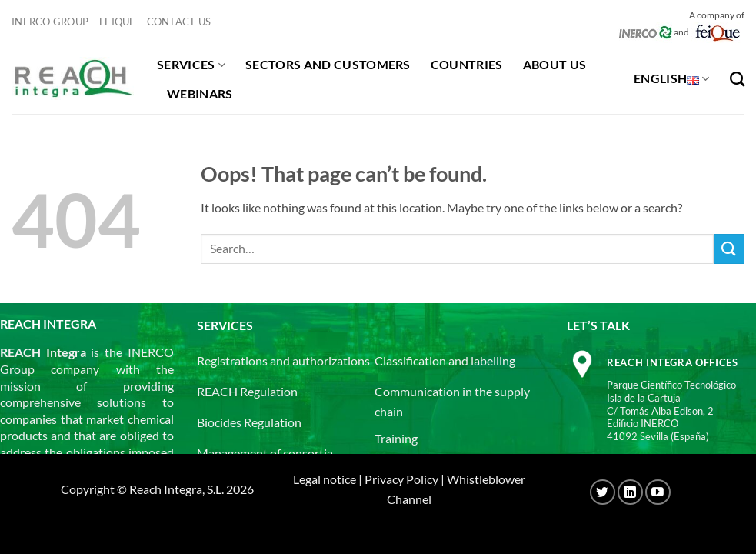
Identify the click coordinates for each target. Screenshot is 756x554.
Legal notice (325, 479)
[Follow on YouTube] (658, 492)
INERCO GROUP (50, 22)
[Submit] (729, 249)
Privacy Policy (401, 479)
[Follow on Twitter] (603, 492)
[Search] (737, 79)
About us (555, 64)
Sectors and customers (328, 64)
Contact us (179, 22)
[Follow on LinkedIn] (630, 492)
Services (191, 65)
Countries (467, 64)
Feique (118, 22)
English (672, 78)
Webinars (200, 93)
